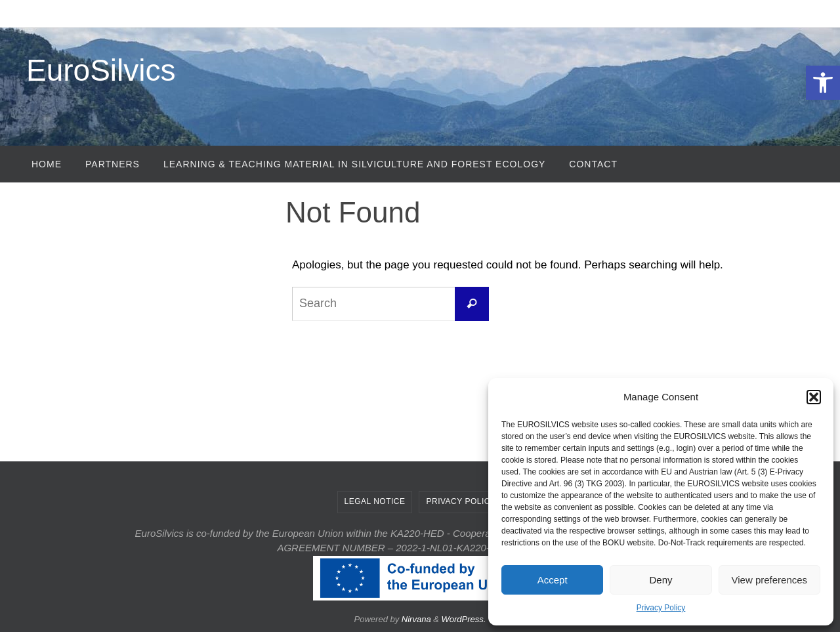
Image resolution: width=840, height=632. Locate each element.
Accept (553, 580)
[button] (823, 83)
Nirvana (416, 619)
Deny (661, 580)
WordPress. (464, 619)
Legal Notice (375, 501)
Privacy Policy (661, 608)
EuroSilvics (101, 70)
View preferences (770, 580)
